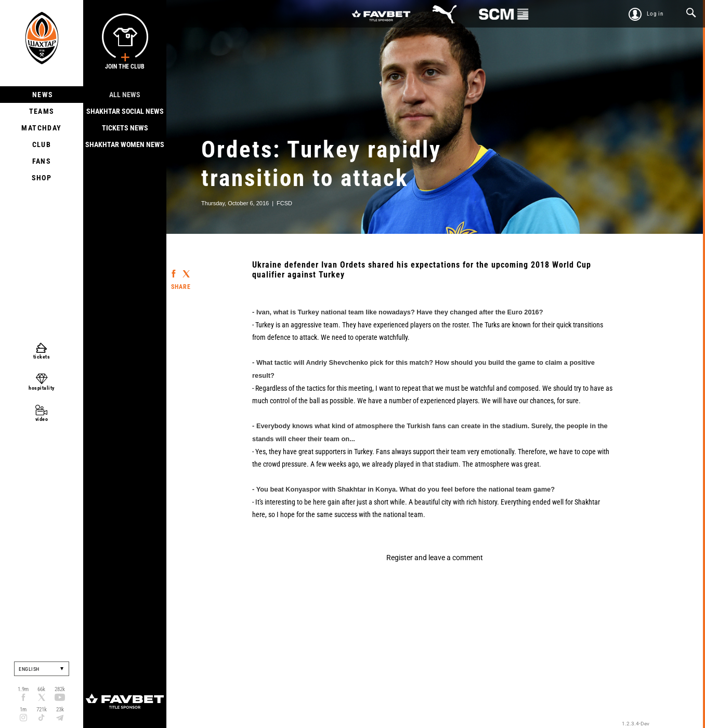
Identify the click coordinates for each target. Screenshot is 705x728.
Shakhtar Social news (125, 111)
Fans (42, 161)
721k (42, 710)
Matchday (41, 128)
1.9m (23, 689)
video (42, 419)
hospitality (42, 388)
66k (41, 689)
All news (125, 95)
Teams (42, 111)
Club (42, 144)
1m (23, 710)
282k (60, 689)
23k (60, 710)
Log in (655, 14)
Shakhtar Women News (125, 144)
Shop (42, 178)
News (42, 95)
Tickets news (125, 128)
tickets (42, 357)
